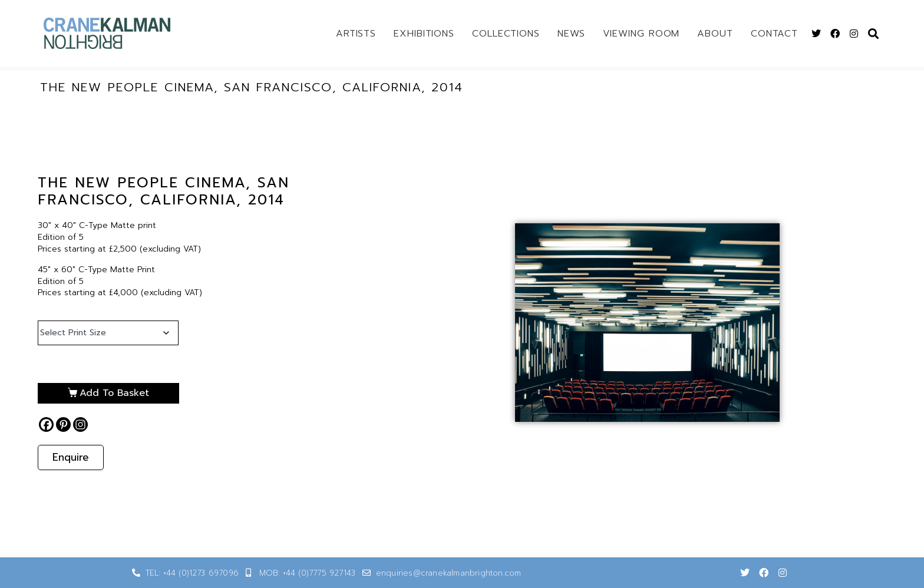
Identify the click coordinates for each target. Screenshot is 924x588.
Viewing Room (641, 34)
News (571, 34)
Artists (356, 34)
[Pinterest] (63, 425)
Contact (774, 34)
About (715, 34)
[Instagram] (80, 425)
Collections (506, 34)
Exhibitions (424, 34)
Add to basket (114, 393)
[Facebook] (46, 425)
